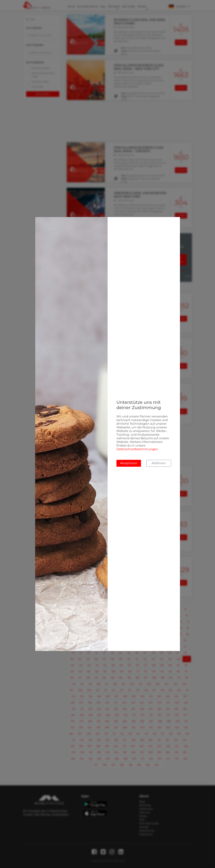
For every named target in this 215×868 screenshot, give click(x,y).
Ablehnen (159, 463)
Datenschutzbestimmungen (137, 449)
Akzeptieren (129, 463)
